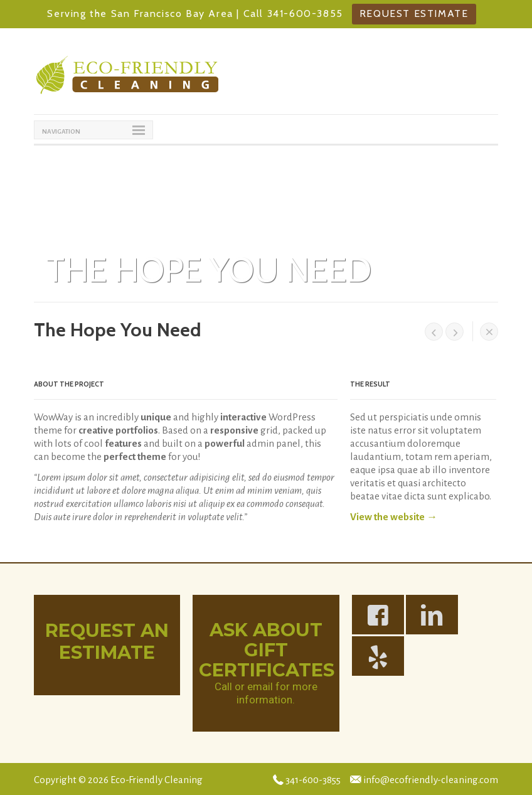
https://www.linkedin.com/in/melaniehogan (440, 619)
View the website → (394, 517)
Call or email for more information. (266, 693)
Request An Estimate (107, 641)
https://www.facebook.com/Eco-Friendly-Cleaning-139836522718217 (386, 619)
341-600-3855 (307, 780)
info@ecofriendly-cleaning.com (424, 780)
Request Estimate (414, 13)
